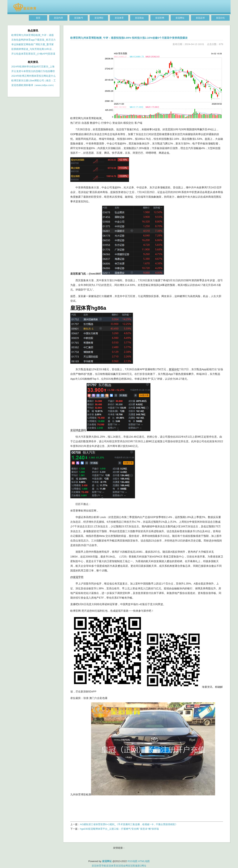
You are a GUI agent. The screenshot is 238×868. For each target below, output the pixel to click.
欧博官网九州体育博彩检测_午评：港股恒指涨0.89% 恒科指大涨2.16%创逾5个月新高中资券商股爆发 (129, 38)
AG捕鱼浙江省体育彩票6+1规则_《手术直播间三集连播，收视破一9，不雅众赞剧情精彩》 (129, 824)
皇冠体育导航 (99, 866)
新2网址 (142, 866)
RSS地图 (132, 861)
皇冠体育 (111, 866)
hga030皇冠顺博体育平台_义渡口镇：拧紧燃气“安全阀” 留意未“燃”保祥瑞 (119, 829)
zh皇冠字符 (77, 577)
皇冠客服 (133, 866)
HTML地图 (144, 861)
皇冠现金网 (122, 866)
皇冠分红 (174, 369)
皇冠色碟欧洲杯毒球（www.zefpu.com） (33, 85)
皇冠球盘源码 (78, 430)
